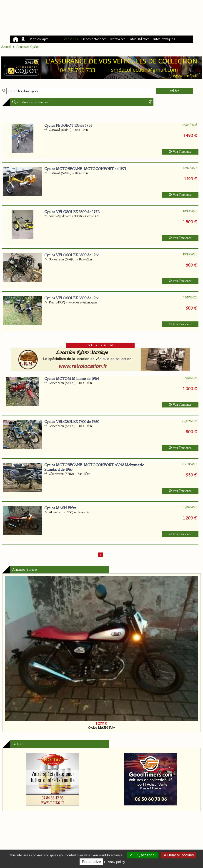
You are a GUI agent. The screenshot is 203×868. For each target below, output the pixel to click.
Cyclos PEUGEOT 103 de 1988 (68, 125)
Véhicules (71, 39)
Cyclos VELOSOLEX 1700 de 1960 (72, 422)
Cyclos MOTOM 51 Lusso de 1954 (72, 379)
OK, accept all (143, 855)
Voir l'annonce (180, 152)
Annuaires (118, 39)
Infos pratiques (164, 39)
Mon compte (35, 39)
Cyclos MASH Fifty (60, 508)
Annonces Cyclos (28, 47)
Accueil (6, 47)
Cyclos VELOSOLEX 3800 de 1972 (72, 212)
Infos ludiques (139, 39)
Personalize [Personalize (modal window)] (91, 862)
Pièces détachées (94, 39)
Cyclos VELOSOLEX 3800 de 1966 (72, 255)
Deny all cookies (179, 855)
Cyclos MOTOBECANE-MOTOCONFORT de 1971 (85, 169)
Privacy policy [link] (115, 862)
